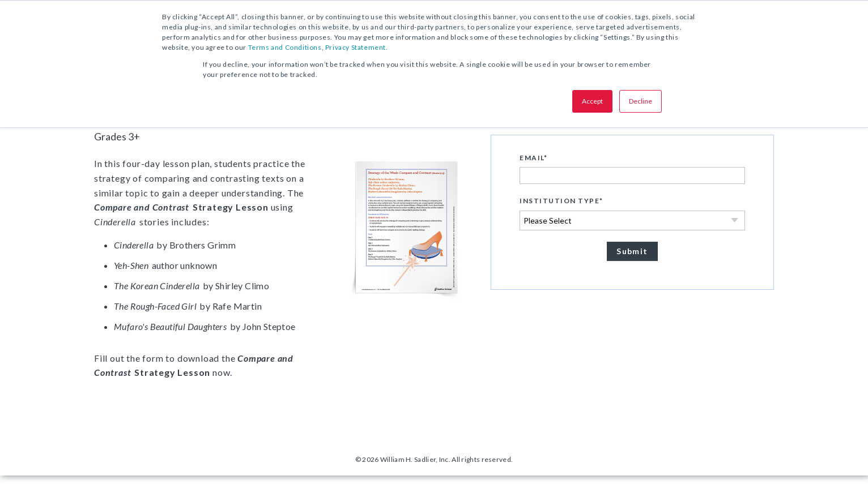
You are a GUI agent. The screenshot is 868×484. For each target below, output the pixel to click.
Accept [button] (592, 101)
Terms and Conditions (285, 47)
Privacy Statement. (357, 47)
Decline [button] (641, 101)
